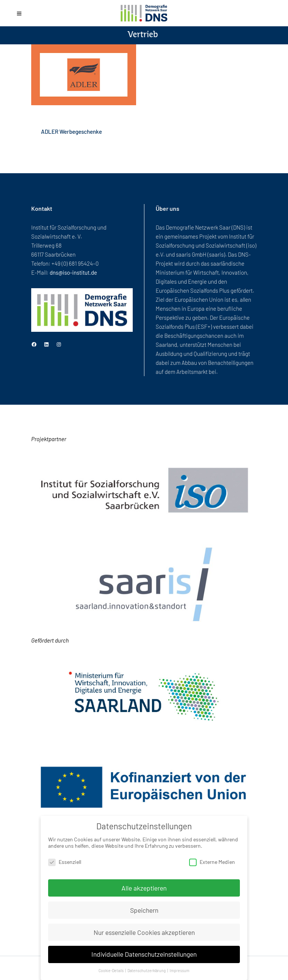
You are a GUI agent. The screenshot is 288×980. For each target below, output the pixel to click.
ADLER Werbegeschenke (71, 132)
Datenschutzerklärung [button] (147, 970)
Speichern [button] (144, 910)
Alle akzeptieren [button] (144, 888)
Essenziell (65, 862)
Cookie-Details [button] (111, 970)
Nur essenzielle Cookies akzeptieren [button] (144, 932)
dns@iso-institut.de (73, 272)
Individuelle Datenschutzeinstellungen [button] (144, 954)
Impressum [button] (180, 970)
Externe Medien (212, 862)
